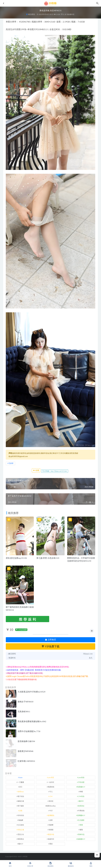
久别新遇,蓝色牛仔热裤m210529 (31, 692)
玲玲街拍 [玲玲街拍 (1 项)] (21, 815)
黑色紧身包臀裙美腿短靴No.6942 (32, 721)
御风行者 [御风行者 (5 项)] (21, 801)
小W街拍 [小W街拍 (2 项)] (81, 796)
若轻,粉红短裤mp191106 (16, 558)
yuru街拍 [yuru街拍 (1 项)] (81, 778)
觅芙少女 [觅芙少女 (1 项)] (21, 834)
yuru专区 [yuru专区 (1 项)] (51, 778)
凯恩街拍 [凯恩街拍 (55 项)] (51, 787)
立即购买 (50, 640)
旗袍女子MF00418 (25, 702)
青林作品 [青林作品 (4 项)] (81, 834)
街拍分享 (30, 864)
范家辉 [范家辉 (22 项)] (51, 825)
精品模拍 (32, 14)
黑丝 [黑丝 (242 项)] (51, 844)
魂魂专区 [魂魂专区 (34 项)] (51, 839)
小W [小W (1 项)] (51, 796)
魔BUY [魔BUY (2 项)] (21, 844)
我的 (91, 864)
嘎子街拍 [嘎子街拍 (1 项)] (21, 796)
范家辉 (11, 463)
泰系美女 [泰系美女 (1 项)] (81, 806)
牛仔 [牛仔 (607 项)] (51, 811)
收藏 (36, 470)
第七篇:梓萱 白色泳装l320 (48, 558)
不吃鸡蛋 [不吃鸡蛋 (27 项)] (81, 782)
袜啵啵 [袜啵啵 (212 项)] (51, 830)
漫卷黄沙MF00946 (25, 751)
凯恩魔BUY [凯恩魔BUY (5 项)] (81, 787)
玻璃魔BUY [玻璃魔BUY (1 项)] (81, 815)
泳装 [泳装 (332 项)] (21, 811)
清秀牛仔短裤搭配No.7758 (29, 731)
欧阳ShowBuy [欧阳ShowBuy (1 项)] (51, 806)
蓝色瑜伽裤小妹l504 (26, 741)
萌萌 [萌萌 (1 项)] (81, 825)
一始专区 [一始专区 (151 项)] (51, 782)
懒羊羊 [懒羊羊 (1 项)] (81, 801)
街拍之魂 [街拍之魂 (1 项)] (21, 830)
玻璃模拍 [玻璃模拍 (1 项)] (51, 815)
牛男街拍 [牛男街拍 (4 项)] (81, 811)
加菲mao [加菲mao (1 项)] (21, 792)
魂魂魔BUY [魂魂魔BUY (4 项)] (81, 839)
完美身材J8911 (24, 712)
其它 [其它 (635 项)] (21, 787)
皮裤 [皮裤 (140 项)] (51, 820)
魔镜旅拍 (71, 864)
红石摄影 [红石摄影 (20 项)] (81, 820)
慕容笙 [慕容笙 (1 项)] (51, 801)
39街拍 (25, 856)
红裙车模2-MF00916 (26, 761)
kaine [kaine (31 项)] (21, 778)
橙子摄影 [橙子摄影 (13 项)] (21, 806)
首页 (10, 864)
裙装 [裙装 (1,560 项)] (81, 830)
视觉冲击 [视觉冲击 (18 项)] (51, 834)
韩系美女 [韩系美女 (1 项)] (21, 839)
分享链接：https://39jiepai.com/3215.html (55, 471)
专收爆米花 (69, 14)
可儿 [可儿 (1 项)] (51, 792)
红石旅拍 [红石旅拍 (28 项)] (21, 825)
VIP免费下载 (51, 646)
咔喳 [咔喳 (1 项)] (81, 792)
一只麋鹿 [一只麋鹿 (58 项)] (21, 782)
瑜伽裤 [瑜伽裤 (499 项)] (21, 820)
